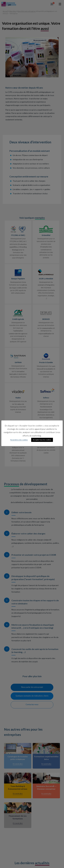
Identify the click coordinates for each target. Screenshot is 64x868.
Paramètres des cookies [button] (19, 440)
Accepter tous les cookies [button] (42, 440)
